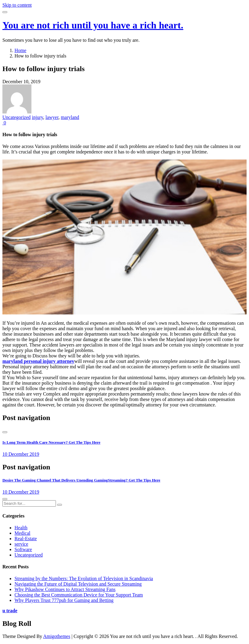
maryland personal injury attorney (38, 361)
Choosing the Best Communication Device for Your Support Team (79, 595)
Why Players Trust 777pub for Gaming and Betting (64, 600)
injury (37, 117)
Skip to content (17, 5)
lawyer (52, 117)
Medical (22, 533)
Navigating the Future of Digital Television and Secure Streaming (78, 584)
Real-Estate (26, 539)
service (21, 544)
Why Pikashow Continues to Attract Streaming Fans (65, 589)
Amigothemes (57, 636)
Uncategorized (16, 117)
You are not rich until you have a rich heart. (93, 25)
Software (23, 549)
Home (20, 50)
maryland (70, 117)
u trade (10, 611)
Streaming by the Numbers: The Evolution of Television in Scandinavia (84, 578)
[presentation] (5, 432)
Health (21, 528)
